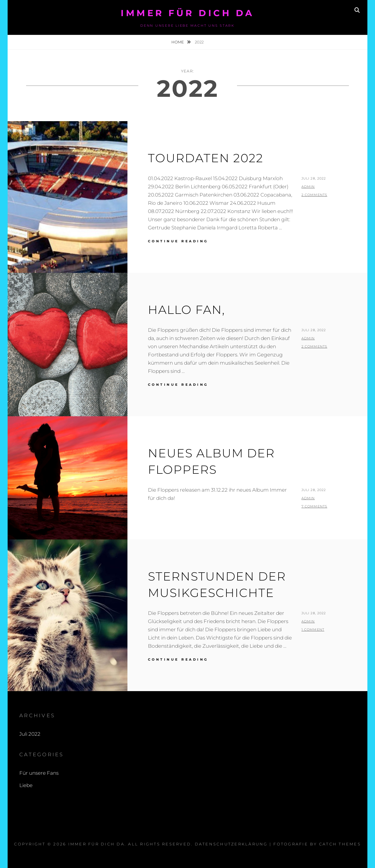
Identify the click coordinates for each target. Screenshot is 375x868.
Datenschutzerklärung (231, 844)
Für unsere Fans (39, 773)
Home (178, 42)
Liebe (26, 785)
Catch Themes (340, 844)
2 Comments (314, 195)
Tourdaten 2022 (206, 158)
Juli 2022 (30, 734)
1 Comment (313, 630)
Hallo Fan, (186, 310)
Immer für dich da (187, 13)
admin (308, 187)
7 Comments (314, 506)
